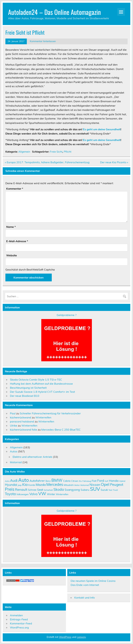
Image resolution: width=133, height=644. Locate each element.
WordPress (65, 637)
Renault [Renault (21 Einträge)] (21, 489)
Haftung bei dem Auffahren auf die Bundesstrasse (41, 384)
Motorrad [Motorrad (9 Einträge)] (85, 485)
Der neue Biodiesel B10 (25, 396)
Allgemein (24, 152)
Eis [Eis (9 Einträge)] (80, 481)
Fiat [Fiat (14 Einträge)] (94, 481)
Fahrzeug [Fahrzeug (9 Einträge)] (87, 481)
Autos (14, 451)
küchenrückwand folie (24, 430)
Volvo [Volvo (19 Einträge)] (33, 494)
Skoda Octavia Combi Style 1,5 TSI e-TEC (36, 380)
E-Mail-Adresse (17, 241)
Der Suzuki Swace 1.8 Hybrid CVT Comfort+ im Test (42, 392)
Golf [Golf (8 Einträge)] (106, 481)
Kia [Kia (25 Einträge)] (25, 484)
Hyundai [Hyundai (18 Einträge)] (11, 485)
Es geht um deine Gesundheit (102, 129)
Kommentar (15, 189)
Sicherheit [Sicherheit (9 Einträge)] (48, 490)
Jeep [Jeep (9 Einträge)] (20, 485)
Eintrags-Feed (19, 619)
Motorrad (16, 462)
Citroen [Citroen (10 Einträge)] (75, 481)
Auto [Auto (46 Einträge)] (24, 480)
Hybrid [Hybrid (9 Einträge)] (122, 481)
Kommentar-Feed (21, 623)
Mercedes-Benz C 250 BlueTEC (61, 430)
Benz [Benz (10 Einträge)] (48, 481)
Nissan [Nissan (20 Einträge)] (95, 485)
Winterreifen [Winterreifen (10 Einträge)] (62, 494)
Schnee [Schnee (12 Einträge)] (32, 490)
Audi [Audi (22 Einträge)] (14, 480)
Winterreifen (43, 417)
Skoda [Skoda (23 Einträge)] (59, 489)
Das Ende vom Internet (85, 585)
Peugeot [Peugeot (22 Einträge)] (117, 484)
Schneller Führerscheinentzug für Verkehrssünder (50, 413)
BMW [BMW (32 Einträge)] (57, 480)
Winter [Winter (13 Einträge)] (51, 494)
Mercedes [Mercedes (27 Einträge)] (55, 484)
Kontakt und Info (85, 598)
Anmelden (16, 615)
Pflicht (68, 152)
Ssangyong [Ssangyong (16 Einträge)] (72, 490)
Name (11, 227)
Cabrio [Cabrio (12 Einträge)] (67, 481)
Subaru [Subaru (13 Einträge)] (85, 490)
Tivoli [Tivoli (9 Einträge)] (115, 490)
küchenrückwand (21, 417)
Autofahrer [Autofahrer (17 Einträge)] (37, 481)
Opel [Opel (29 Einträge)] (105, 484)
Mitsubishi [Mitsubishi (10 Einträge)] (69, 485)
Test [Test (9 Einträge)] (110, 490)
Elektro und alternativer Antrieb (32, 457)
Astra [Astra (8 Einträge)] (7, 481)
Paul (13, 413)
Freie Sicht (56, 152)
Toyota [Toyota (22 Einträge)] (10, 494)
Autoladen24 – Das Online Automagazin (54, 12)
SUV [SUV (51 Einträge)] (95, 489)
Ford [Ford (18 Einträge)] (101, 481)
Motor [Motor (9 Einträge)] (77, 485)
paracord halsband (22, 421)
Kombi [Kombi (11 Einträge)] (32, 485)
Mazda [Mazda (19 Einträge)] (41, 485)
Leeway (81, 637)
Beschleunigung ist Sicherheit (28, 388)
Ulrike (14, 426)
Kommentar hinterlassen (43, 41)
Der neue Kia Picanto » (114, 162)
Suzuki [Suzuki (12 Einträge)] (104, 490)
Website (12, 255)
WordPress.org (19, 627)
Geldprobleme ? (66, 315)
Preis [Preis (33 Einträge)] (10, 489)
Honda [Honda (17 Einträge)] (114, 481)
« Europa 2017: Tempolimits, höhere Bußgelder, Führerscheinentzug (47, 162)
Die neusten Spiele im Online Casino (93, 581)
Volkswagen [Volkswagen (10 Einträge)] (23, 494)
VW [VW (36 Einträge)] (42, 493)
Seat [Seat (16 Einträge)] (40, 490)
